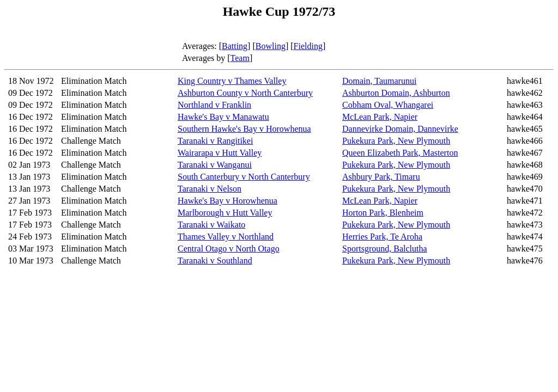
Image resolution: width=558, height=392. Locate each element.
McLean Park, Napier (380, 117)
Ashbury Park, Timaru (381, 177)
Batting (235, 46)
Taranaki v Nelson (210, 189)
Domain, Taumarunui (379, 81)
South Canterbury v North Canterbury (244, 177)
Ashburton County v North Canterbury (245, 93)
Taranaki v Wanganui (215, 165)
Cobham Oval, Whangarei (388, 105)
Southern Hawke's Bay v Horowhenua (244, 129)
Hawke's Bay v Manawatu (223, 117)
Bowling (271, 46)
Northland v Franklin (214, 105)
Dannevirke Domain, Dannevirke (400, 129)
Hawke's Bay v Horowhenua (228, 201)
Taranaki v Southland (215, 261)
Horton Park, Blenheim (383, 213)
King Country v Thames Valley (232, 81)
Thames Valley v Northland (226, 237)
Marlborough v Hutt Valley (225, 213)
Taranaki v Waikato (211, 225)
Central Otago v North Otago (229, 249)
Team (240, 58)
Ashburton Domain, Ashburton (396, 93)
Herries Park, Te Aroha (382, 237)
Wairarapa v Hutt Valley (220, 153)
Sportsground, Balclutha (385, 249)
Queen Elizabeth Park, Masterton (400, 153)
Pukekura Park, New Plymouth (396, 141)
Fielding (308, 46)
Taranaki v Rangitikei (215, 141)
